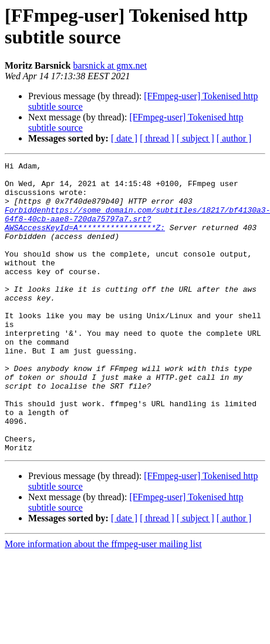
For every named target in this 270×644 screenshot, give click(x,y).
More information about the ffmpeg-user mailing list (103, 602)
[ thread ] (157, 138)
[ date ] (124, 138)
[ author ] (234, 138)
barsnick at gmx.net (110, 65)
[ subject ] (195, 138)
